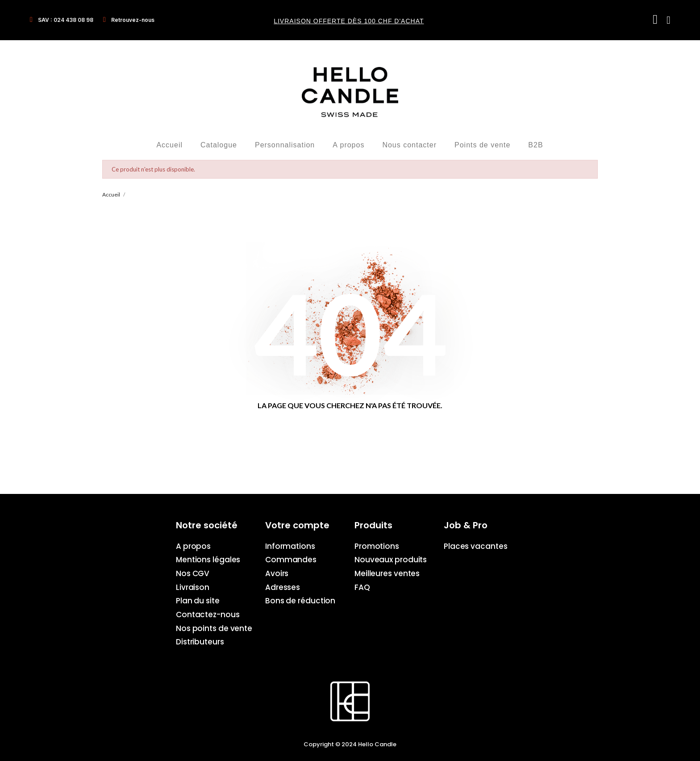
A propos (348, 145)
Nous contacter (409, 145)
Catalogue (219, 145)
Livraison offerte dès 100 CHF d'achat (349, 21)
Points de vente (482, 145)
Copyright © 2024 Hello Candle (350, 744)
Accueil (169, 145)
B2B (535, 145)
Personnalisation (285, 145)
